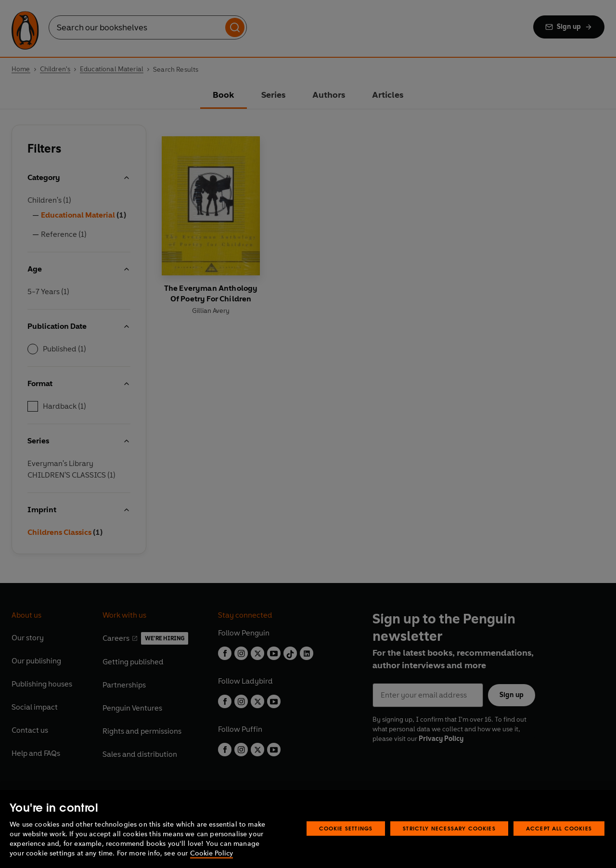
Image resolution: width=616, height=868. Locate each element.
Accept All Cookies (559, 828)
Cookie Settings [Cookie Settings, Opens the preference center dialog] (346, 828)
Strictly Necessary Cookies (449, 828)
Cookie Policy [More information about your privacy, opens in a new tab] (212, 853)
